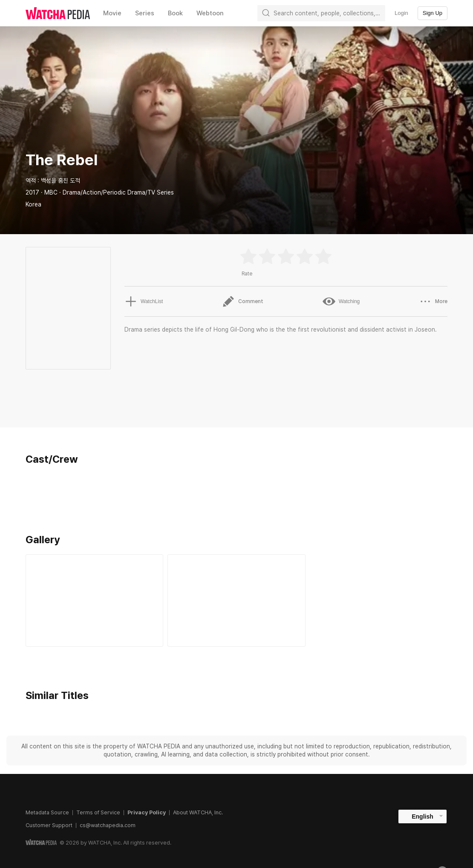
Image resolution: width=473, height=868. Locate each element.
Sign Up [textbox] (433, 13)
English (423, 816)
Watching (341, 301)
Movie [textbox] (112, 13)
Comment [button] (243, 301)
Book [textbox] (175, 13)
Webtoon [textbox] (210, 13)
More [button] (433, 301)
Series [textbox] (145, 13)
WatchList (144, 301)
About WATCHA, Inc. (198, 812)
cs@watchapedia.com (108, 825)
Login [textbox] (401, 13)
